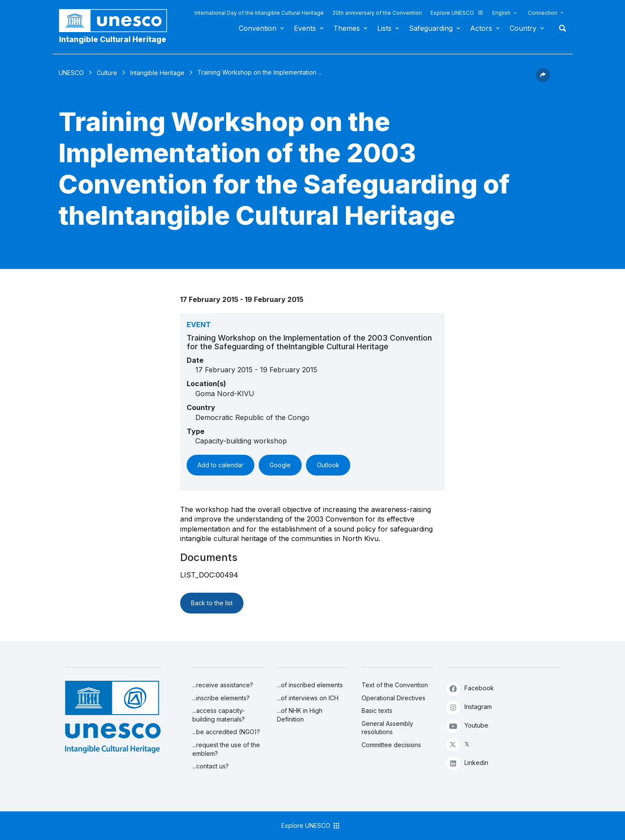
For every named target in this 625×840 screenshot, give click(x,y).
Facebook (470, 688)
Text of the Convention (395, 685)
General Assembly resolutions (387, 728)
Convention (258, 28)
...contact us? (211, 766)
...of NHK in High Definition (300, 715)
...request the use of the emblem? (226, 749)
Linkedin (467, 763)
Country (523, 28)
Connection (543, 13)
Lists (384, 28)
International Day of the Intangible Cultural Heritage (259, 13)
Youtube (467, 726)
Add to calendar (220, 465)
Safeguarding (431, 28)
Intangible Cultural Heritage (113, 39)
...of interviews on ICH (308, 698)
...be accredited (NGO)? (226, 732)
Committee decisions (391, 745)
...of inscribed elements (310, 685)
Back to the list (212, 603)
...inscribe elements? (221, 698)
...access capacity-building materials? (219, 715)
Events (305, 28)
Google (280, 465)
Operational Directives (393, 698)
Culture (107, 73)
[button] (543, 79)
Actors (481, 28)
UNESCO (71, 73)
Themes (347, 28)
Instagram (469, 707)
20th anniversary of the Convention (377, 13)
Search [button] (560, 28)
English (501, 13)
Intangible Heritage (157, 73)
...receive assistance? (223, 685)
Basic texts (377, 710)
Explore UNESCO (457, 13)
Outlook (328, 465)
